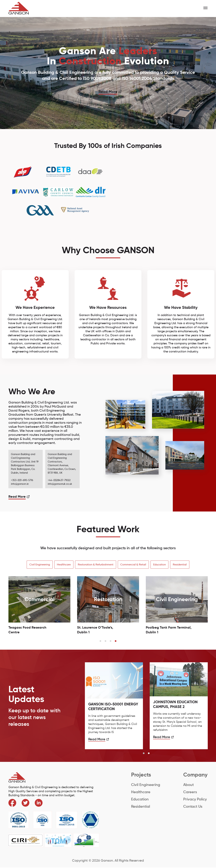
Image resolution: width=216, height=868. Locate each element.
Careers (190, 792)
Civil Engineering (39, 565)
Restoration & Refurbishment (95, 565)
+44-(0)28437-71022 (59, 480)
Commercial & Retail (134, 565)
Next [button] (211, 83)
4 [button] (116, 642)
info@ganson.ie (20, 484)
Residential (181, 565)
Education (160, 565)
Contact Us (193, 807)
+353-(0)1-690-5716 (22, 480)
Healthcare (63, 565)
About (188, 785)
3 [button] (111, 642)
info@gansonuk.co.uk (60, 484)
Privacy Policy (195, 800)
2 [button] (105, 642)
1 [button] (100, 642)
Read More (108, 92)
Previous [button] (5, 83)
